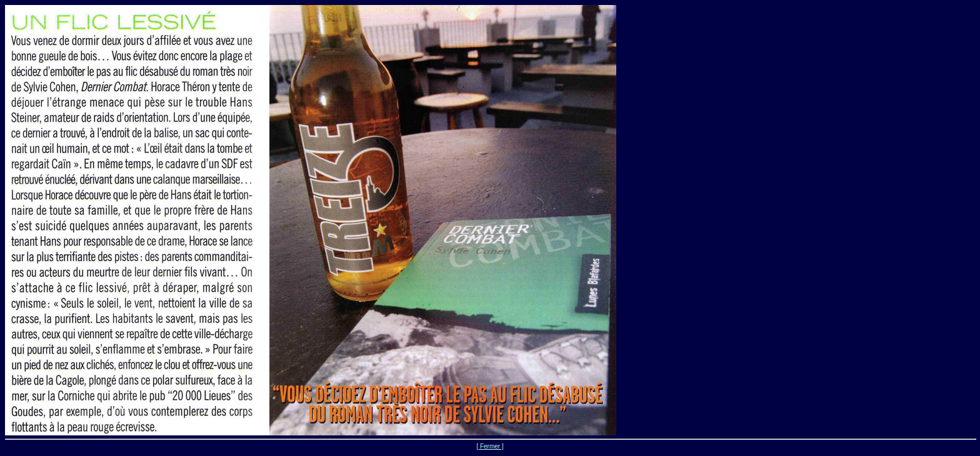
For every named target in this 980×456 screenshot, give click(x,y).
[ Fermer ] (490, 446)
